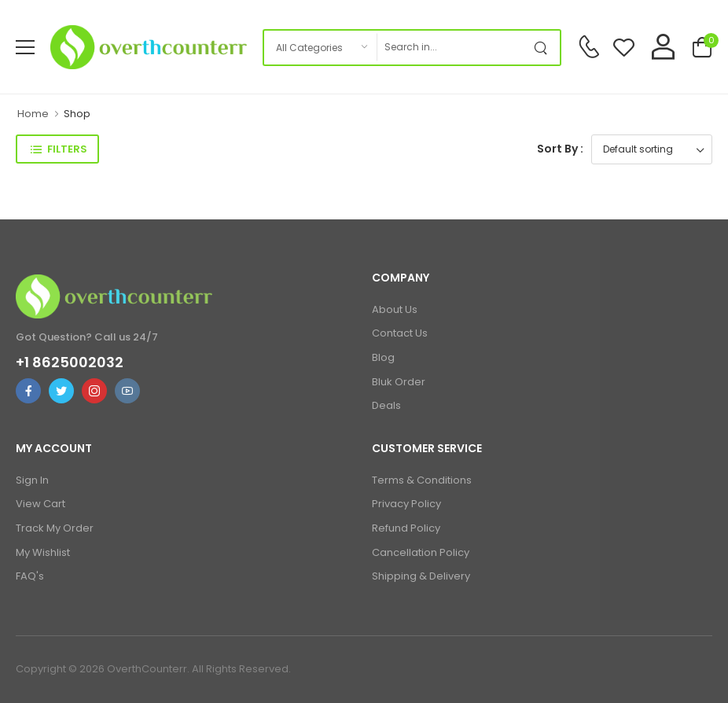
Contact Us (400, 333)
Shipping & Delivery (421, 576)
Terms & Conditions (422, 480)
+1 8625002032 (70, 363)
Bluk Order (399, 382)
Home (33, 114)
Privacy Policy (406, 504)
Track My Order (55, 528)
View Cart (40, 504)
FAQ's (30, 576)
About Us (395, 309)
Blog (383, 357)
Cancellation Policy (421, 552)
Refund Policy (406, 528)
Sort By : (560, 149)
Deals (386, 405)
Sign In (32, 480)
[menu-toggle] (25, 47)
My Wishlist (43, 552)
